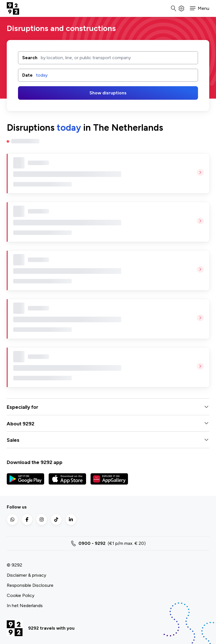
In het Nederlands (25, 606)
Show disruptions (108, 93)
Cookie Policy (21, 595)
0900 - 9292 (92, 543)
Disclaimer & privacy (26, 575)
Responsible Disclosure (30, 585)
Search (30, 57)
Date (27, 75)
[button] (200, 8)
